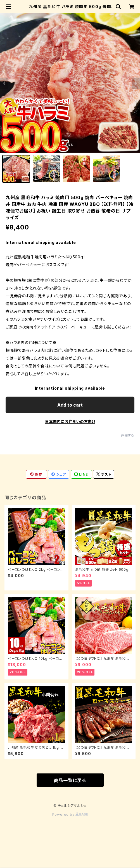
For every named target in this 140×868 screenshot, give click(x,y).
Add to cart (70, 405)
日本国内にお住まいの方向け (70, 421)
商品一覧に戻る (70, 780)
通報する (128, 435)
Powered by (70, 814)
